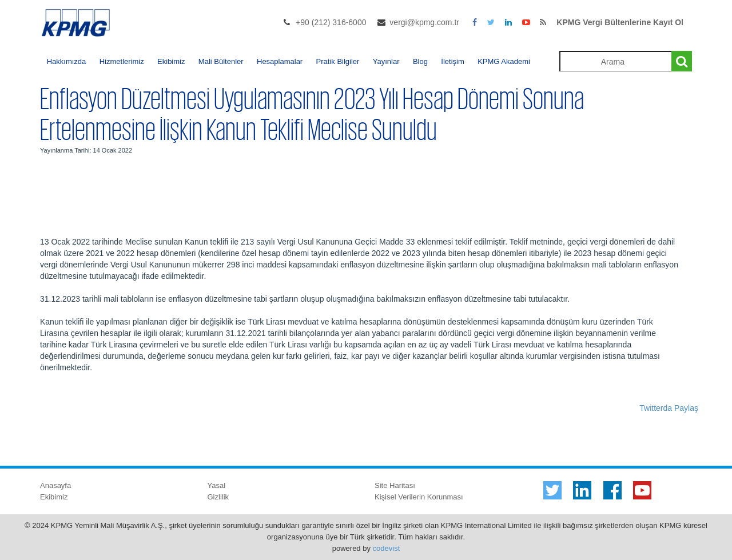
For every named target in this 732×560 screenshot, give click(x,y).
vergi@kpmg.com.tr (424, 22)
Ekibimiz (171, 61)
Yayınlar (386, 61)
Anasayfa (55, 485)
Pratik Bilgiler (338, 61)
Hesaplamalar (280, 61)
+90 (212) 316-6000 (331, 22)
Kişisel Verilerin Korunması (419, 497)
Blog (420, 61)
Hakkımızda (67, 61)
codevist (387, 548)
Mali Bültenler (221, 61)
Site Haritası (395, 485)
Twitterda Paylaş (669, 408)
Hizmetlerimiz (122, 61)
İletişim (452, 61)
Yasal (217, 485)
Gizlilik (218, 497)
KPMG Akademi (504, 61)
